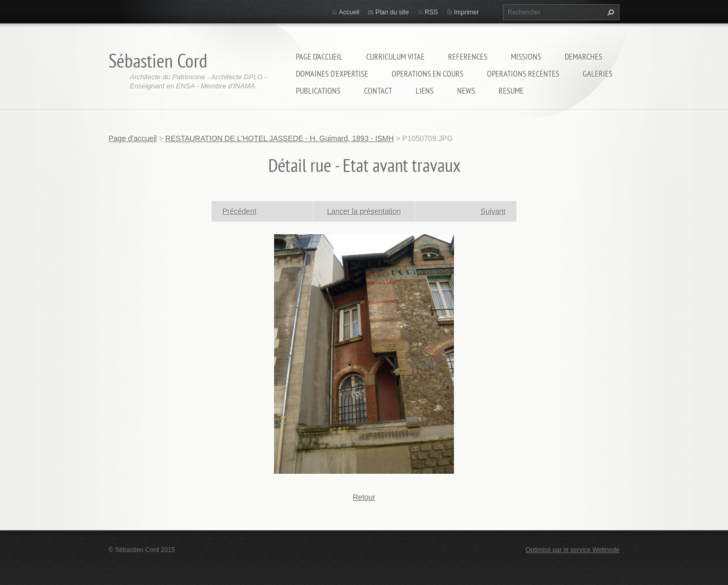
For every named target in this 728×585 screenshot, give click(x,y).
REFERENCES (468, 56)
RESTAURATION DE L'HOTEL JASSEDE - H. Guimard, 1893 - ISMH (280, 138)
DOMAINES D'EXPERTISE (332, 73)
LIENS (425, 90)
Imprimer (466, 12)
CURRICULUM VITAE (395, 56)
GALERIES (598, 73)
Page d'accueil (319, 56)
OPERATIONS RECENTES (523, 73)
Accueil (349, 12)
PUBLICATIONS (318, 90)
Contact (378, 90)
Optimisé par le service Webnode (573, 550)
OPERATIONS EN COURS (428, 73)
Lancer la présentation (364, 211)
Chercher (609, 12)
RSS (431, 12)
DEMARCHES (584, 56)
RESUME (511, 90)
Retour (364, 497)
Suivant (493, 211)
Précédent (239, 211)
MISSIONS (526, 56)
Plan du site (392, 12)
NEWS (466, 90)
